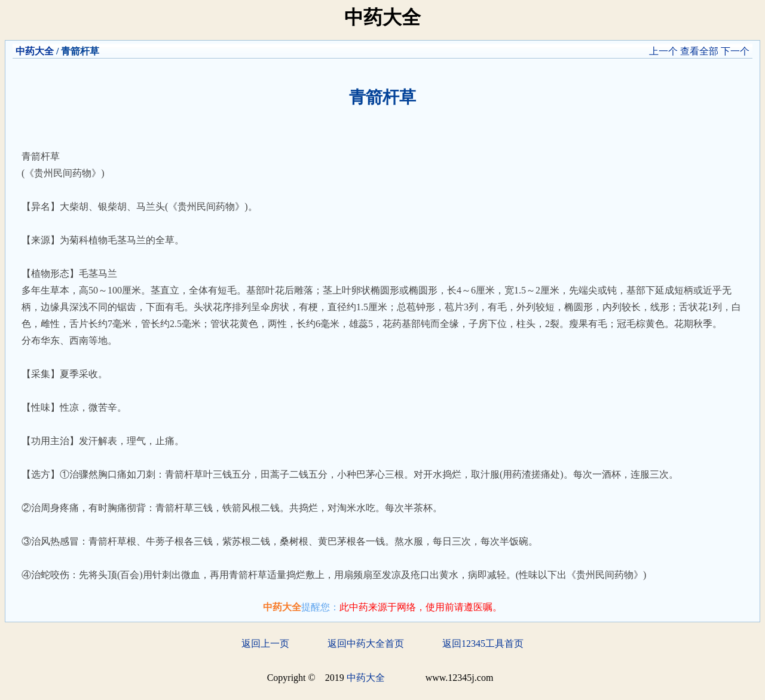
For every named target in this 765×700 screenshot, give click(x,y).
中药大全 (35, 51)
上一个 (663, 51)
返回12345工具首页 (483, 644)
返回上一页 (265, 644)
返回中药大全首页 (366, 644)
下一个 (735, 51)
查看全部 (699, 51)
